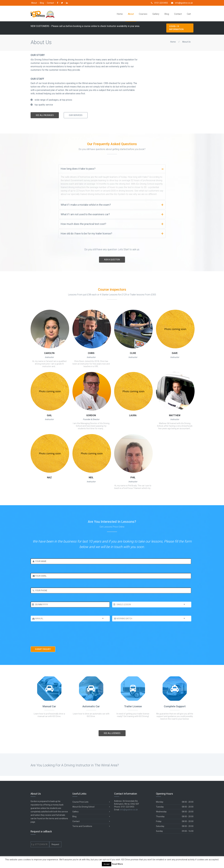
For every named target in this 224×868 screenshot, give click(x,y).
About (34, 3)
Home (120, 14)
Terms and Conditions (91, 826)
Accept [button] (107, 864)
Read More (117, 864)
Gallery (156, 14)
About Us (186, 42)
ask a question (112, 260)
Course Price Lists (91, 802)
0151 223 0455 (159, 3)
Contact (51, 3)
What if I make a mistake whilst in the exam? (86, 205)
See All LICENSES (112, 733)
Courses (143, 14)
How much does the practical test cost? (83, 224)
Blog (42, 3)
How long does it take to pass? (78, 169)
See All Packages (45, 115)
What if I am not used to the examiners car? (85, 214)
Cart (189, 14)
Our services (76, 115)
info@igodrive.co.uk (182, 3)
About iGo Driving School (91, 807)
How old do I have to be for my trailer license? (86, 233)
